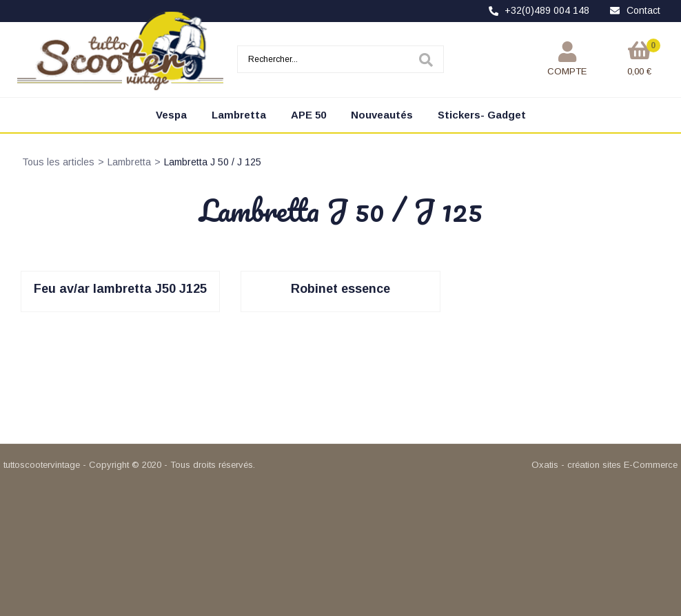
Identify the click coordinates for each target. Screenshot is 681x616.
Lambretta (239, 115)
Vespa (171, 115)
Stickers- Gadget (482, 115)
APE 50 (308, 115)
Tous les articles (58, 162)
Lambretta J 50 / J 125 (213, 162)
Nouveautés (382, 115)
